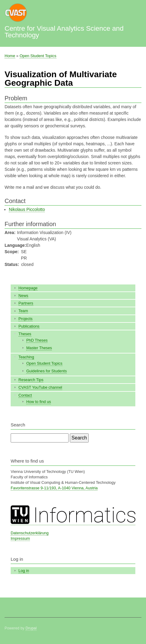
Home (10, 56)
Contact (25, 395)
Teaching (26, 357)
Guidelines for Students (46, 371)
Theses (25, 334)
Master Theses (39, 348)
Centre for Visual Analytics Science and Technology (64, 32)
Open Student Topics (38, 56)
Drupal (31, 628)
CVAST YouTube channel (40, 387)
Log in (24, 571)
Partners (26, 303)
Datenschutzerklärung (30, 533)
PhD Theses (37, 340)
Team (23, 311)
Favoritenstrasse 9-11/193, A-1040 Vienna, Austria (54, 488)
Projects (26, 319)
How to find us (39, 402)
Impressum (20, 538)
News (23, 296)
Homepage (28, 288)
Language (15, 245)
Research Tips (31, 380)
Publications (29, 326)
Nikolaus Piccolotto (27, 209)
